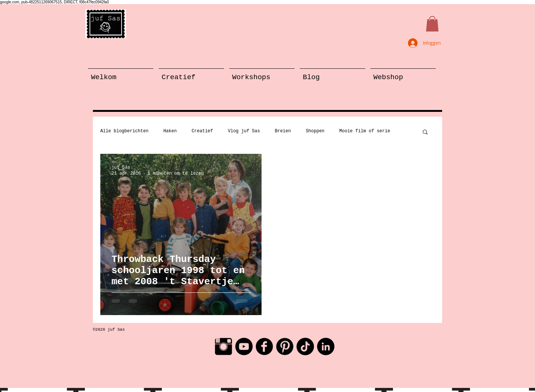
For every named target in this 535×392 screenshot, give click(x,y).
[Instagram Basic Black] (223, 346)
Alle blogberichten (124, 131)
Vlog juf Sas (244, 131)
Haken (170, 131)
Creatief (202, 131)
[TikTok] (305, 346)
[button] (432, 24)
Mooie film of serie (365, 131)
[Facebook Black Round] (264, 346)
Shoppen (315, 131)
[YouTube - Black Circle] (244, 346)
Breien (283, 131)
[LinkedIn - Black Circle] (326, 346)
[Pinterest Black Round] (285, 346)
